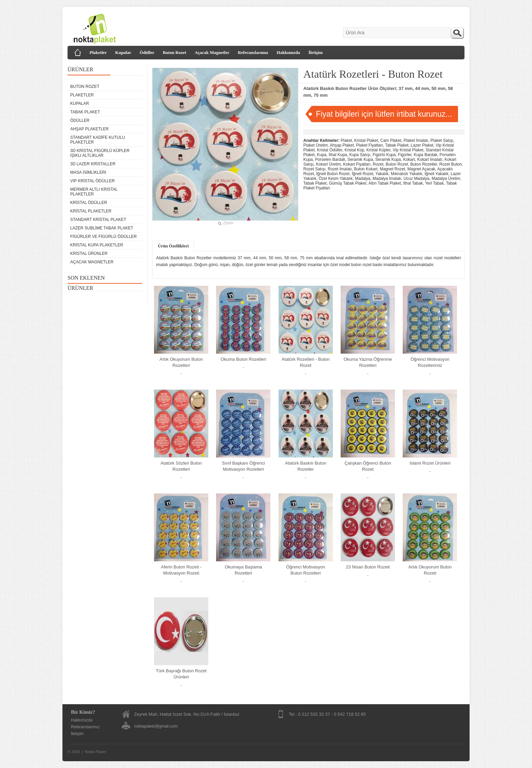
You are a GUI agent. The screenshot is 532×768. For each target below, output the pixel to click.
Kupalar (123, 52)
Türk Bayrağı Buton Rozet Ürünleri (181, 674)
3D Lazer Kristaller (93, 164)
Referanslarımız (253, 52)
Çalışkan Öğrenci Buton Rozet (368, 466)
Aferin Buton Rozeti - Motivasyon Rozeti (181, 570)
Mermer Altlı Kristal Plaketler (94, 192)
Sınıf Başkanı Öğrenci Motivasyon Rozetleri (243, 466)
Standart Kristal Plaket (98, 220)
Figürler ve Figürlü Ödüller (103, 237)
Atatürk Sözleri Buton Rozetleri (181, 466)
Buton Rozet (175, 52)
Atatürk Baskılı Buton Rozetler (306, 466)
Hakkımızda (289, 52)
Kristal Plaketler (91, 211)
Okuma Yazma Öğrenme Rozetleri (368, 362)
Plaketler (98, 52)
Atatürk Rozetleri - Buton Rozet (306, 362)
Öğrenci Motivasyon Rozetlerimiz (430, 362)
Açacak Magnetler (212, 52)
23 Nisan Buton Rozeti (368, 567)
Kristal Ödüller (89, 203)
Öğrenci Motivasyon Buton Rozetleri (306, 570)
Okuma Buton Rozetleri (243, 359)
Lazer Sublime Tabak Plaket (102, 228)
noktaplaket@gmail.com (156, 726)
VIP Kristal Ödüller (92, 181)
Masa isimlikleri (88, 172)
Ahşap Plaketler (89, 129)
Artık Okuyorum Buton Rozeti (430, 570)
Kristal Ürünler (89, 254)
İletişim (316, 52)
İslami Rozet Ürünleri (430, 463)
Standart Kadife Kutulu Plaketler (98, 140)
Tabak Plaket (85, 112)
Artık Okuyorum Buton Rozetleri (181, 362)
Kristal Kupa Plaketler (97, 245)
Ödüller (147, 52)
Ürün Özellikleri (173, 246)
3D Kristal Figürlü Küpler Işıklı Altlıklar (100, 153)
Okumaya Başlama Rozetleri (243, 570)
